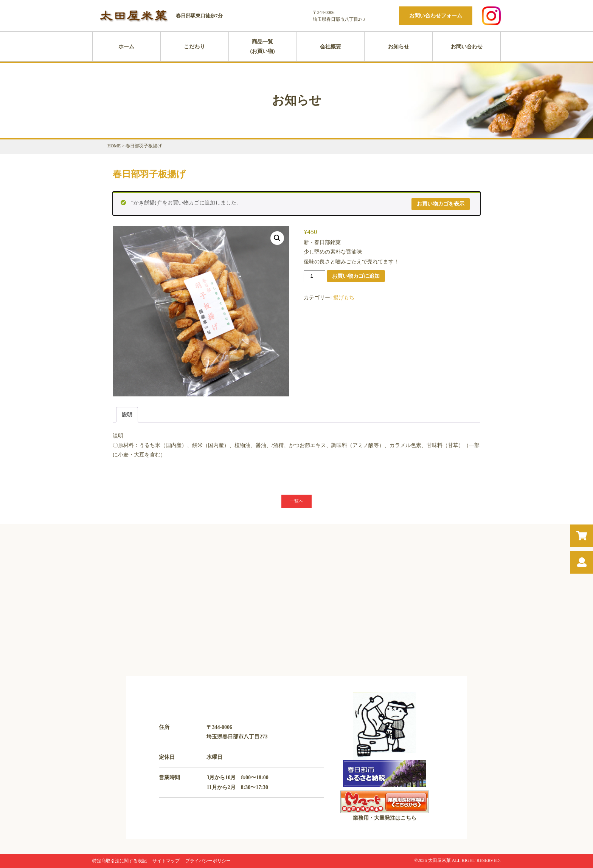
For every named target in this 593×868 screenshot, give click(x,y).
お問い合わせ (467, 47)
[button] (277, 238)
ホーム (126, 47)
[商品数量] (314, 276)
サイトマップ (166, 861)
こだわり (194, 47)
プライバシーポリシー (208, 861)
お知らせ (399, 47)
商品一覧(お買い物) (262, 46)
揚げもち (344, 298)
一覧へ (296, 501)
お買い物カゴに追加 (356, 276)
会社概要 (331, 47)
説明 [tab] (127, 415)
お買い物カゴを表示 (441, 204)
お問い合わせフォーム (436, 16)
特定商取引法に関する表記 (120, 861)
